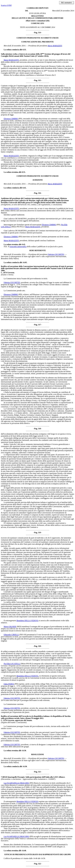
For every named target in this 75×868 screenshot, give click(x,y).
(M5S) (19, 627)
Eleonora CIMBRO (11, 119)
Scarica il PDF (6, 5)
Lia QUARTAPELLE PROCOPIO (16, 783)
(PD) (20, 119)
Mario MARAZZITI (55, 46)
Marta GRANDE (10, 627)
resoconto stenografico (18, 247)
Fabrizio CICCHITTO (56, 254)
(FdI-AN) (23, 635)
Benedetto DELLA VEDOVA (27, 621)
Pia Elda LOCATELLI (12, 664)
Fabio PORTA (9, 684)
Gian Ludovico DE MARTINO (15, 219)
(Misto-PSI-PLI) (17, 227)
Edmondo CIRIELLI (11, 635)
